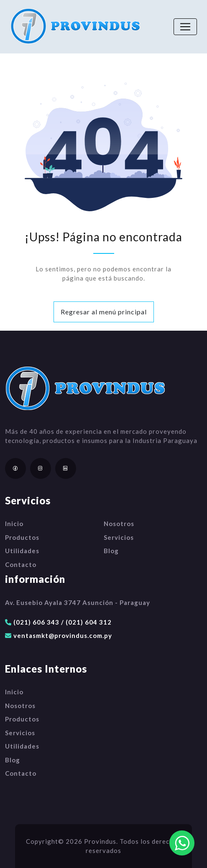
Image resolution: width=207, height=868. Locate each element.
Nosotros (119, 524)
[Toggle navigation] (185, 27)
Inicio (14, 524)
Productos (22, 537)
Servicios (119, 537)
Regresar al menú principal (104, 312)
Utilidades (22, 551)
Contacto (21, 564)
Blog (111, 551)
